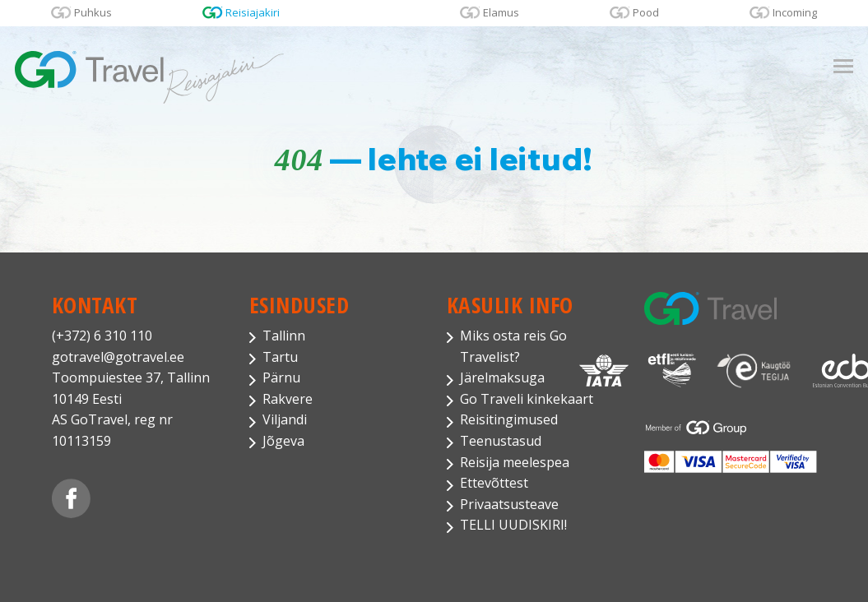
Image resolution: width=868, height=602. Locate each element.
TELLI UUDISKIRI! (513, 525)
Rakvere (288, 399)
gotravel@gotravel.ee (118, 357)
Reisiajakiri (253, 12)
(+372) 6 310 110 (102, 336)
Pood (646, 12)
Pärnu (281, 377)
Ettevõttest (494, 483)
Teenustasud (501, 441)
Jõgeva (283, 441)
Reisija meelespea (515, 462)
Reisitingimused (509, 419)
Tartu (280, 357)
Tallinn (284, 336)
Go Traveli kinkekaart (527, 399)
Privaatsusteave (509, 504)
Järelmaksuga (502, 377)
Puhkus (93, 12)
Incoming (795, 12)
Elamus (501, 12)
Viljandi (285, 419)
